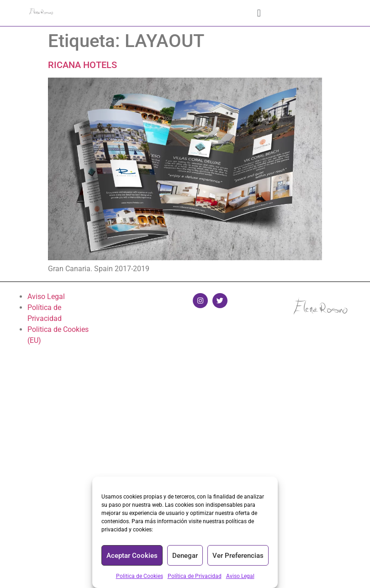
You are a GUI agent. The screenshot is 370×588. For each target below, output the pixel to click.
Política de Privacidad (195, 576)
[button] (259, 13)
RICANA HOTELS (82, 65)
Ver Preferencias (238, 556)
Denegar (185, 556)
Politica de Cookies (140, 576)
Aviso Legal (240, 576)
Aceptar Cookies (132, 556)
